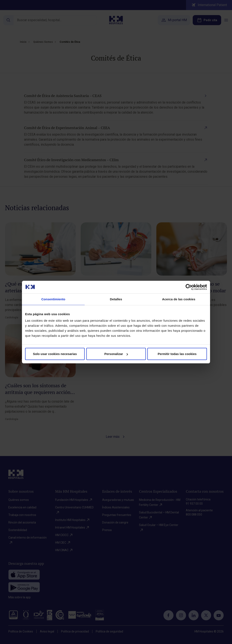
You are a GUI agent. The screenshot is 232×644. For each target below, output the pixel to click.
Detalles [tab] (116, 299)
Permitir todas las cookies (177, 354)
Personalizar (116, 354)
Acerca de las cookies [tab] (179, 299)
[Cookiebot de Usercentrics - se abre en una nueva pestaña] (189, 287)
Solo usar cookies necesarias (55, 354)
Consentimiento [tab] (53, 299)
